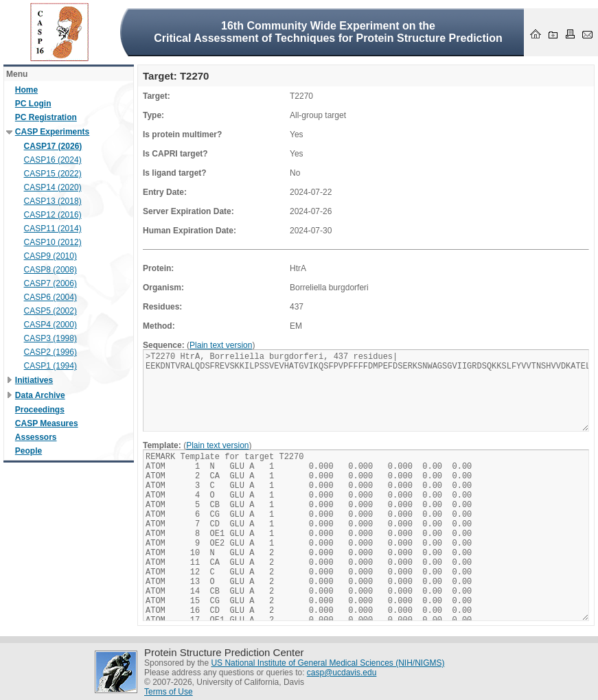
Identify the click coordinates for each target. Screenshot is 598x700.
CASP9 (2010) (50, 256)
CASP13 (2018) (53, 201)
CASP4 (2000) (50, 325)
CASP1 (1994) (50, 366)
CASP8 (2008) (50, 270)
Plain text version (221, 345)
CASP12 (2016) (53, 215)
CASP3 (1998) (50, 338)
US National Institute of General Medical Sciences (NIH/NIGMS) (327, 663)
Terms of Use (169, 692)
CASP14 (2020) (53, 187)
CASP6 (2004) (50, 297)
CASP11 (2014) (53, 229)
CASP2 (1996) (50, 352)
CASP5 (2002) (50, 311)
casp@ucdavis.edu (342, 673)
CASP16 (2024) (53, 160)
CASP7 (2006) (50, 283)
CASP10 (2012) (53, 242)
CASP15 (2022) (53, 174)
